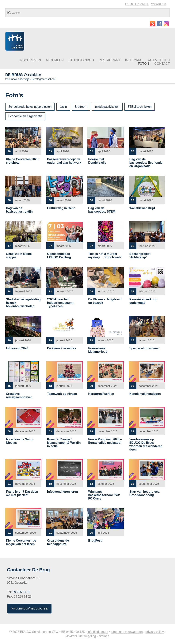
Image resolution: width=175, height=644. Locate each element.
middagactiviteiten (107, 107)
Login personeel (137, 4)
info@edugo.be (98, 632)
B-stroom (81, 107)
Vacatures (159, 4)
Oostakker (23, 75)
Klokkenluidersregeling (81, 636)
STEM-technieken (140, 107)
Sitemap (104, 636)
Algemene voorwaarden (127, 632)
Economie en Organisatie (25, 116)
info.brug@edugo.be (29, 608)
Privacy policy (154, 632)
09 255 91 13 (21, 592)
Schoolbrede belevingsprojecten (30, 107)
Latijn (63, 107)
